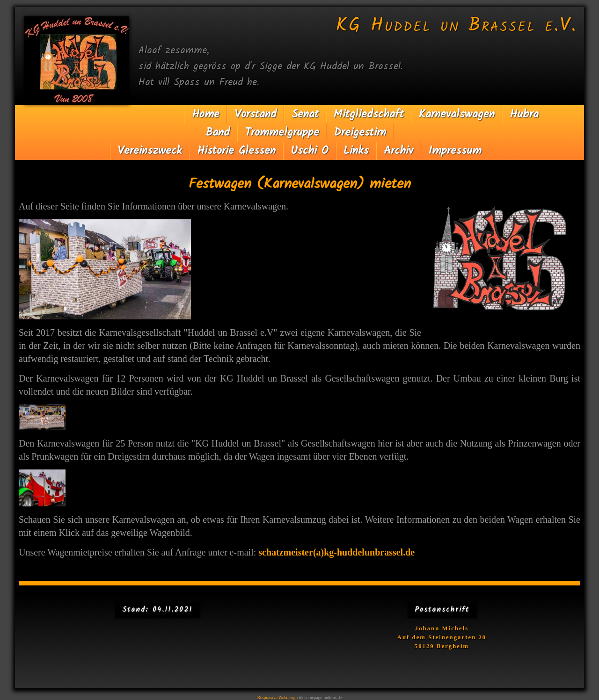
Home (206, 114)
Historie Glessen (236, 151)
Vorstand (256, 114)
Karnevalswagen (457, 114)
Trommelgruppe (282, 133)
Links (356, 151)
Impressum (455, 151)
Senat (305, 114)
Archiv (398, 151)
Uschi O (310, 151)
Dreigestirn (360, 133)
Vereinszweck (150, 151)
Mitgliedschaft (369, 114)
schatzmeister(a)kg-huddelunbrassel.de (299, 566)
